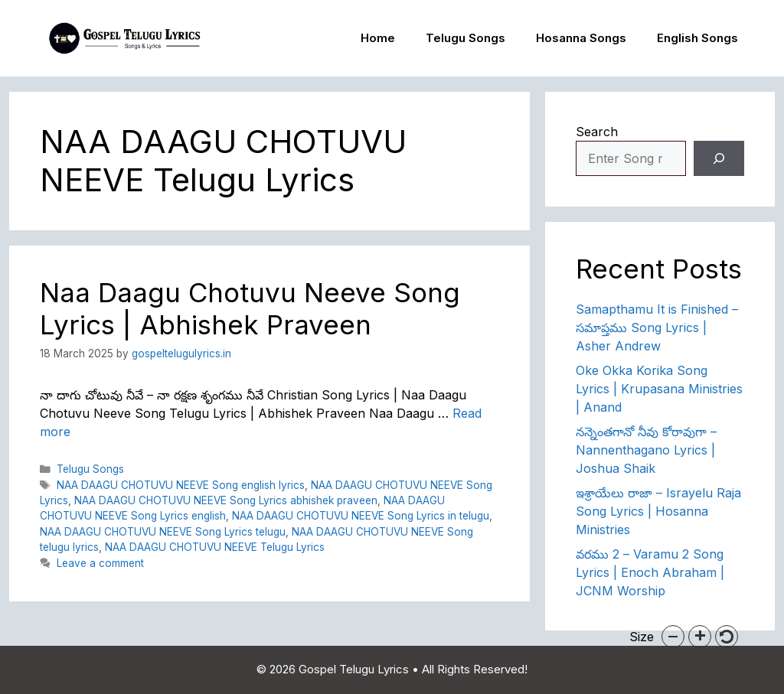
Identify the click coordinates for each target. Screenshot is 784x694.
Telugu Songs (465, 38)
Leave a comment (100, 563)
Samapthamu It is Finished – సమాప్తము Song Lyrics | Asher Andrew (657, 327)
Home (378, 38)
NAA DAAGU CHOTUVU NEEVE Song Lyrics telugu (163, 532)
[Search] (719, 158)
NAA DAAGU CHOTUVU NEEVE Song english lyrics (181, 485)
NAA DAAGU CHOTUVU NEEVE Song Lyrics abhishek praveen (226, 500)
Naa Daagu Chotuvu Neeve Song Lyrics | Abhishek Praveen (250, 308)
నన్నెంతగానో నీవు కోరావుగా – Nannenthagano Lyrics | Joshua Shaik (646, 450)
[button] (673, 637)
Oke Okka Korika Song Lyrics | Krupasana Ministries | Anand (659, 389)
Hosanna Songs (581, 38)
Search (597, 132)
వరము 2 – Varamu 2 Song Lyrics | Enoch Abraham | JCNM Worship (650, 572)
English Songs (697, 38)
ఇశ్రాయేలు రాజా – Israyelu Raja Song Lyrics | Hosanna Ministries (658, 511)
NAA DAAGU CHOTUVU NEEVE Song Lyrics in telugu (361, 516)
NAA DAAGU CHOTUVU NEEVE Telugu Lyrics (215, 547)
